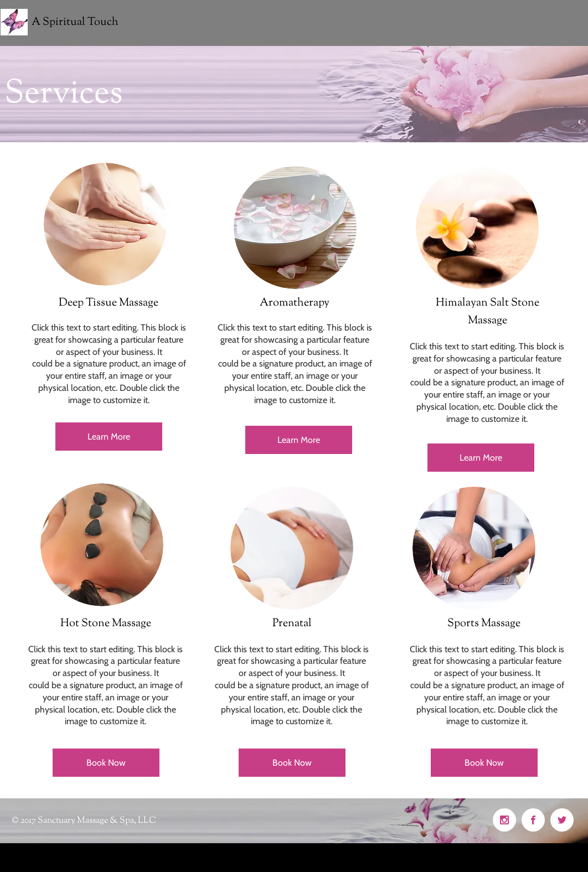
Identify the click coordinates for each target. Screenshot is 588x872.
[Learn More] (109, 437)
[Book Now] (106, 763)
